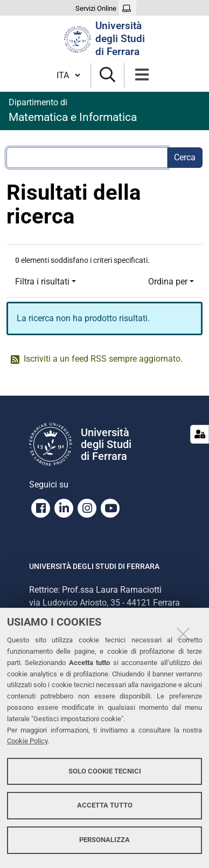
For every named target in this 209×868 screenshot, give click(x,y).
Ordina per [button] (168, 282)
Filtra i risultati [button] (42, 282)
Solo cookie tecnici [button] (105, 771)
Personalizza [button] (104, 840)
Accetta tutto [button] (105, 805)
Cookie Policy (27, 741)
